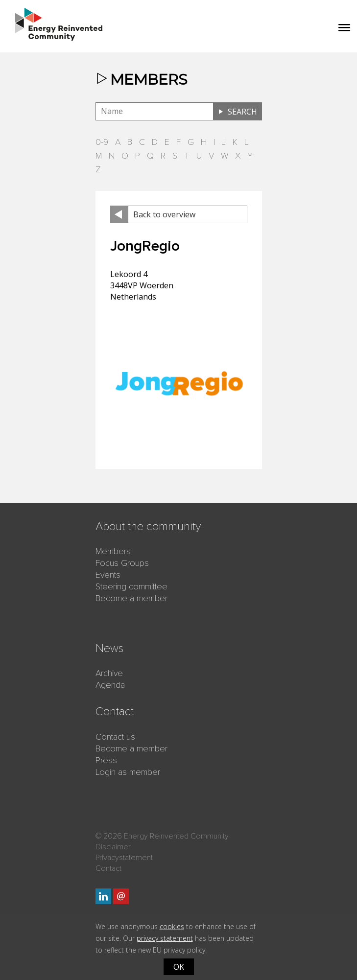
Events (108, 575)
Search (242, 112)
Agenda (110, 685)
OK (179, 967)
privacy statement (165, 938)
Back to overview (164, 214)
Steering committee (131, 586)
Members (113, 551)
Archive (109, 673)
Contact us (115, 737)
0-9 (102, 142)
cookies (172, 926)
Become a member (131, 598)
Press (106, 760)
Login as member (128, 772)
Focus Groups (122, 563)
